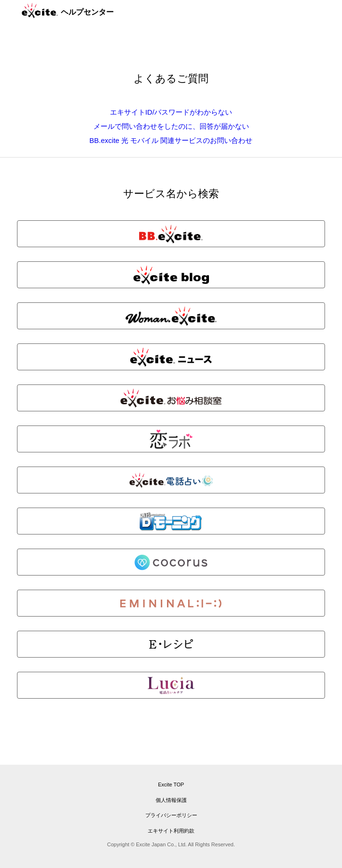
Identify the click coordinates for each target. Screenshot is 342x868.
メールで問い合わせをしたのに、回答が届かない (171, 126)
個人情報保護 (171, 800)
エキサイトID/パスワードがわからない (171, 112)
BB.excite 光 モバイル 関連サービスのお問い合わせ (171, 140)
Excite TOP (171, 785)
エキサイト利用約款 (171, 831)
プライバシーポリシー (171, 815)
